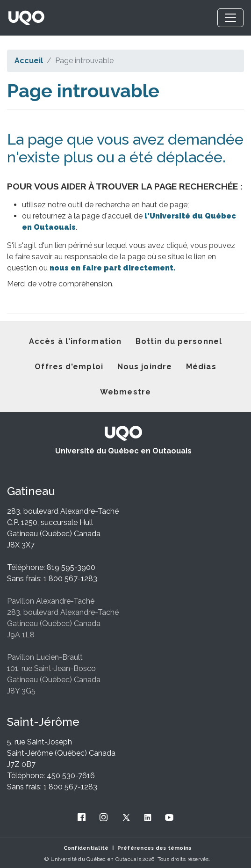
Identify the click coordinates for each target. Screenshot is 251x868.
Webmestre (125, 392)
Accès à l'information (75, 341)
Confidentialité (86, 848)
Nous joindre (145, 367)
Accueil (29, 61)
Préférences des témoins (154, 848)
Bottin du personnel (179, 341)
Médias (201, 367)
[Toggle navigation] (230, 18)
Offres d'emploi (69, 367)
